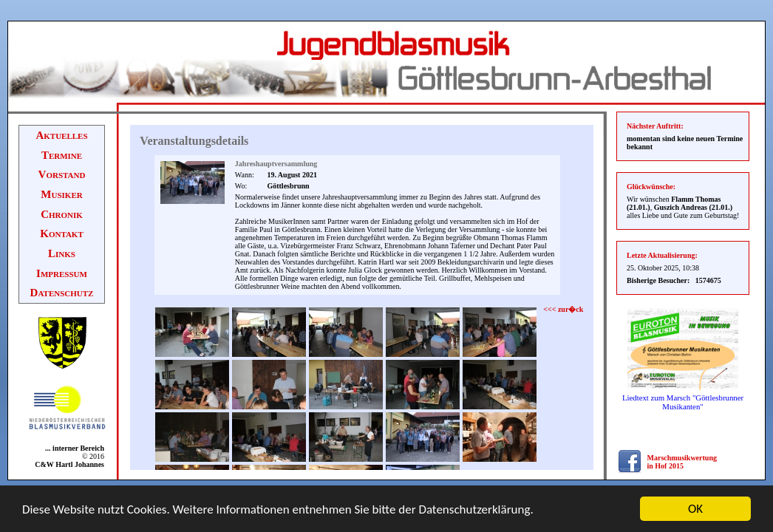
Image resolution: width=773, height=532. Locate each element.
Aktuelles (61, 135)
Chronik (62, 214)
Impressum (62, 273)
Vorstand (62, 174)
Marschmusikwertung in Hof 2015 (682, 462)
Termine (62, 155)
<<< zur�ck (563, 309)
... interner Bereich (72, 448)
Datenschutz (62, 293)
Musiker (61, 194)
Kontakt (62, 233)
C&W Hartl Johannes (69, 464)
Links (62, 253)
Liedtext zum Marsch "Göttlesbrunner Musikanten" (683, 402)
